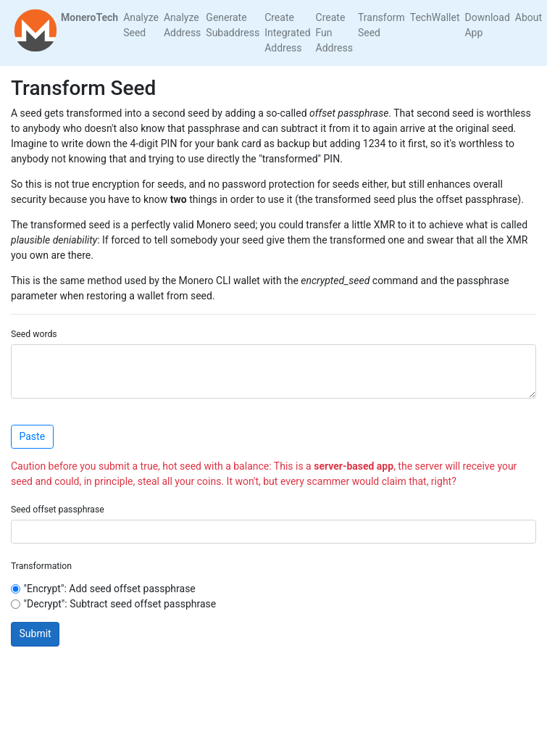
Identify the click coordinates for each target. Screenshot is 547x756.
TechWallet (435, 17)
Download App (487, 25)
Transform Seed (381, 25)
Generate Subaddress (233, 25)
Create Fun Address (334, 33)
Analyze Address (182, 25)
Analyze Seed (141, 25)
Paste (33, 436)
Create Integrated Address (287, 33)
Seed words (34, 334)
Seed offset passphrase (58, 510)
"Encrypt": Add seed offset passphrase (110, 589)
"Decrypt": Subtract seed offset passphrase (120, 604)
